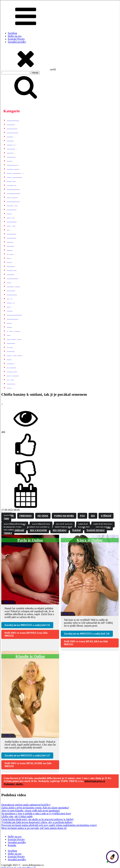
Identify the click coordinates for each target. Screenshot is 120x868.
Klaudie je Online (30, 656)
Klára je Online (90, 540)
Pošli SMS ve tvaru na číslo (26, 634)
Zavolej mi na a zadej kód (27, 625)
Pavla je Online (30, 540)
